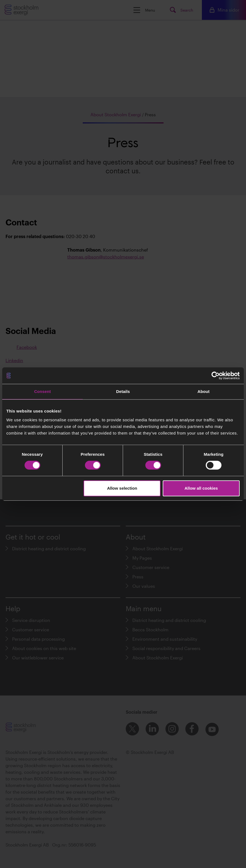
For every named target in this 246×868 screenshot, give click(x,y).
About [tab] (204, 391)
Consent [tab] (43, 391)
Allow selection (122, 488)
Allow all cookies (201, 488)
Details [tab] (123, 391)
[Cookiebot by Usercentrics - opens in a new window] (216, 376)
